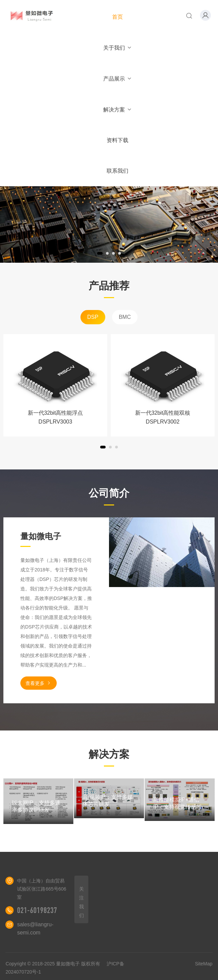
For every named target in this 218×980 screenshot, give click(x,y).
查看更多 (39, 683)
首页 (117, 17)
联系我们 (117, 171)
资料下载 (117, 140)
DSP (93, 317)
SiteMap (204, 964)
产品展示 (118, 79)
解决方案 (118, 110)
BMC (125, 317)
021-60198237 (37, 910)
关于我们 (118, 48)
